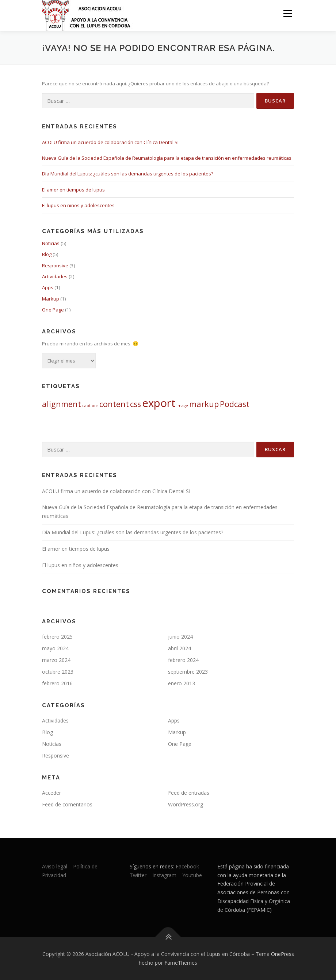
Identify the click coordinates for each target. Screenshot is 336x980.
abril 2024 (180, 648)
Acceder (51, 793)
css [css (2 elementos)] (135, 404)
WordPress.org (186, 804)
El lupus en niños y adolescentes (78, 205)
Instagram (164, 875)
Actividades (55, 276)
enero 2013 (182, 683)
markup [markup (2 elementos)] (204, 404)
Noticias (51, 243)
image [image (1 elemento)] (182, 406)
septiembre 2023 (188, 672)
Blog (47, 254)
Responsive (55, 266)
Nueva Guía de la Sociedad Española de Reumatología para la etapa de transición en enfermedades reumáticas (167, 158)
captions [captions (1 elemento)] (90, 406)
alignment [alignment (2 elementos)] (62, 404)
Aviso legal (55, 866)
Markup (51, 299)
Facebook (187, 866)
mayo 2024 (55, 648)
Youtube (192, 875)
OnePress (282, 954)
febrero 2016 (57, 683)
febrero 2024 (183, 660)
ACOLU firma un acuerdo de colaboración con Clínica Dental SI (110, 142)
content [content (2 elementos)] (114, 404)
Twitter (139, 875)
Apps (48, 287)
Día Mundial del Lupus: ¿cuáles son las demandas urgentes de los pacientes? (128, 174)
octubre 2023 (58, 672)
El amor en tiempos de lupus (73, 190)
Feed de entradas (189, 793)
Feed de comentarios (67, 804)
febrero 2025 (57, 637)
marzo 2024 (56, 660)
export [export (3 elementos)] (159, 403)
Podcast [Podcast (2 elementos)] (235, 404)
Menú (288, 13)
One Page (53, 310)
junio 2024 (180, 637)
